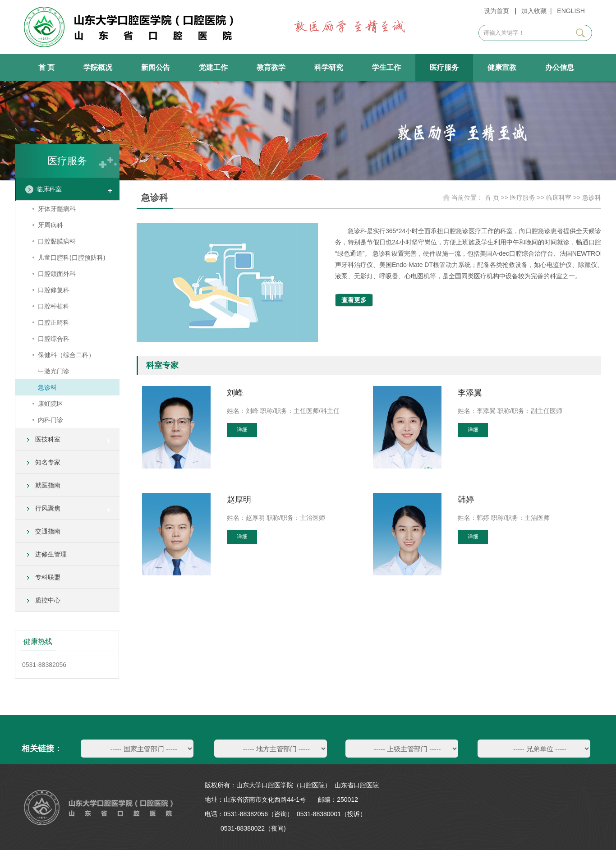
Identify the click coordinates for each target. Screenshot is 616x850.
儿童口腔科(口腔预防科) (71, 257)
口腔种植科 (54, 306)
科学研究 (329, 67)
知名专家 (48, 462)
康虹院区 (51, 404)
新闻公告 (156, 67)
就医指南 (48, 485)
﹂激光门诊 (54, 371)
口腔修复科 (54, 290)
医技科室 (48, 439)
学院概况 (98, 67)
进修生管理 (51, 554)
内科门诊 (51, 420)
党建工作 (213, 67)
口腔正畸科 (54, 322)
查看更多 (354, 300)
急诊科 (47, 387)
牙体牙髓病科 (57, 209)
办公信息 (560, 67)
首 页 (46, 67)
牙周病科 (51, 225)
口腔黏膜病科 (57, 241)
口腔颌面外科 (57, 274)
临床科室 (49, 189)
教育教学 (271, 67)
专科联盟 (48, 577)
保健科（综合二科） (66, 355)
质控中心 (48, 600)
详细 (242, 430)
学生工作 (386, 67)
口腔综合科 (54, 339)
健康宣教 (502, 67)
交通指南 (48, 531)
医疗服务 (444, 67)
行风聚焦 (48, 508)
